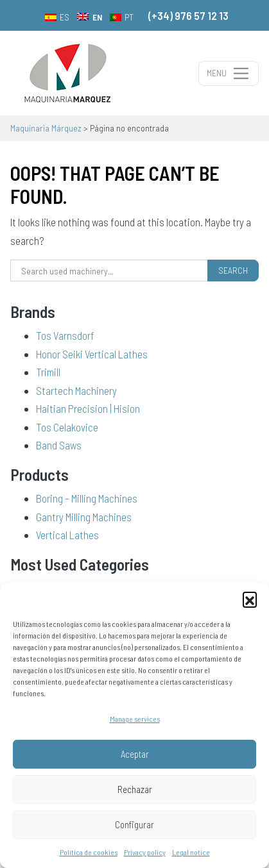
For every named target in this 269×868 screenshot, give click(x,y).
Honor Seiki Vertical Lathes (92, 354)
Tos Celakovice (67, 427)
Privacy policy (145, 852)
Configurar (134, 824)
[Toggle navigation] (229, 73)
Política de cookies (89, 852)
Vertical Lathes (67, 535)
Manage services (135, 719)
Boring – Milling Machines (87, 498)
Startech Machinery (76, 390)
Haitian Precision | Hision (88, 408)
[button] (250, 599)
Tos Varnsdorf (65, 335)
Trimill (48, 372)
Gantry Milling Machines (84, 517)
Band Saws (59, 445)
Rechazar (135, 789)
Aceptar (135, 754)
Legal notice (191, 852)
